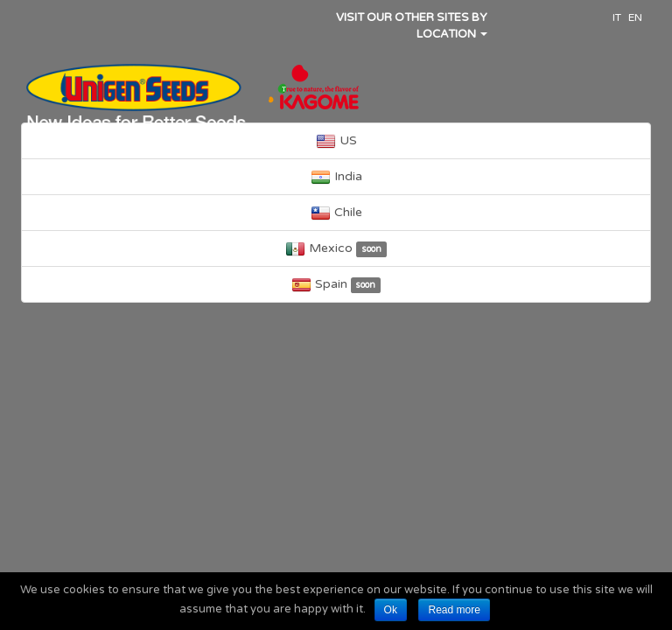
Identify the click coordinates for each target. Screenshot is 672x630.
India (336, 177)
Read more (454, 610)
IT (617, 17)
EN (635, 17)
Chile (336, 213)
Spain (336, 285)
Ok (391, 610)
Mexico (336, 249)
